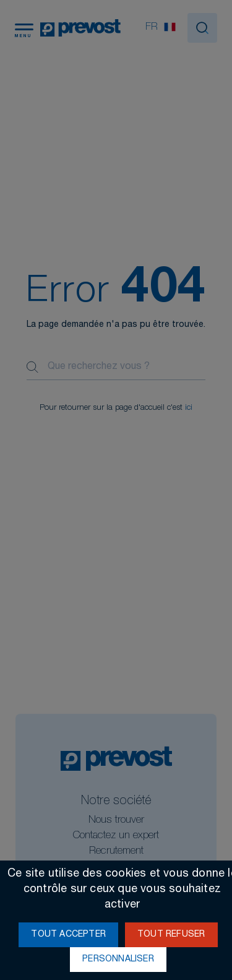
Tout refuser (171, 935)
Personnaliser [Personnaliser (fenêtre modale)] (118, 960)
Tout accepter (68, 935)
